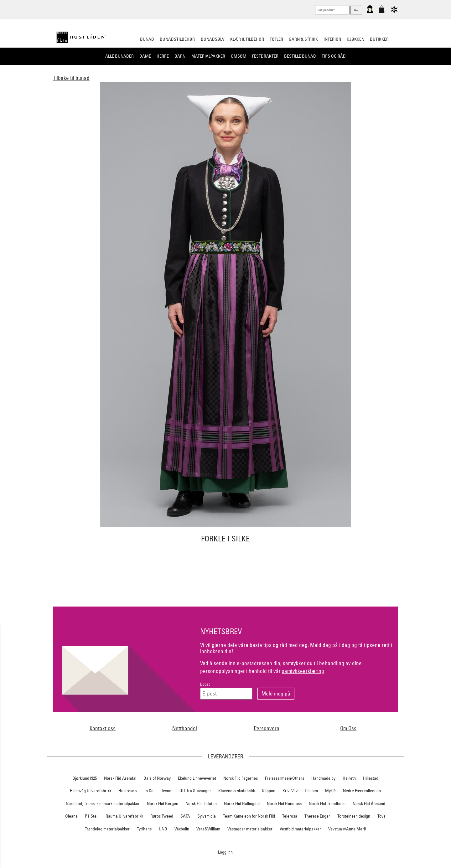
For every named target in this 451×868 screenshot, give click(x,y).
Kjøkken (355, 39)
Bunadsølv (213, 39)
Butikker (379, 39)
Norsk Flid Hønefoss (284, 803)
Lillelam (311, 791)
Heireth (349, 778)
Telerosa (290, 816)
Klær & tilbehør (247, 39)
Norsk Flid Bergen (163, 803)
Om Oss (348, 728)
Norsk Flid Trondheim (327, 803)
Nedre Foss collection (362, 791)
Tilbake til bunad (71, 78)
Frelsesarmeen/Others (285, 778)
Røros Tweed (162, 816)
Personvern (267, 728)
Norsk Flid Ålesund (369, 803)
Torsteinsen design (354, 816)
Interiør (332, 39)
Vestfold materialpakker (300, 829)
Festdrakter (265, 56)
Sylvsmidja (207, 816)
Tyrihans (144, 829)
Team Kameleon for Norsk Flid (249, 816)
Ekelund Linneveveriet (197, 778)
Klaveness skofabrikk (237, 791)
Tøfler (276, 39)
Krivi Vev (290, 791)
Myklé (330, 791)
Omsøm (239, 56)
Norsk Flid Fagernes (241, 778)
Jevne (166, 791)
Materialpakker (208, 56)
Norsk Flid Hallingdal (242, 803)
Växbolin (182, 829)
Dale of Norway (157, 778)
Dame (145, 56)
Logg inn (225, 852)
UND (163, 829)
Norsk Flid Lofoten (201, 803)
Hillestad (371, 778)
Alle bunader (119, 56)
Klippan (269, 791)
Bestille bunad (300, 56)
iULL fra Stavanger (195, 791)
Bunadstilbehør (177, 39)
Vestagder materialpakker (250, 829)
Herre (163, 56)
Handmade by (323, 778)
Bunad (147, 39)
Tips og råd (334, 56)
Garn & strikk (303, 39)
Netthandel (185, 728)
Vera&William (208, 829)
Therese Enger (317, 816)
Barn (180, 56)
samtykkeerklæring (303, 671)
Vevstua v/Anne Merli (347, 829)
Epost (205, 684)
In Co (149, 791)
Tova (381, 816)
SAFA (185, 816)
